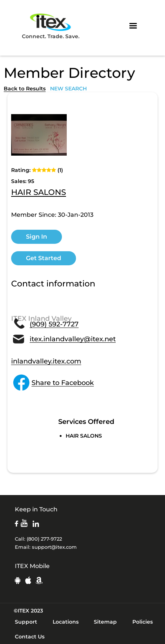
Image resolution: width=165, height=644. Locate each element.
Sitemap (105, 622)
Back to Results (25, 89)
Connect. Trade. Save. (51, 26)
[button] (133, 26)
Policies (143, 622)
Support (26, 622)
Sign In (37, 237)
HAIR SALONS (39, 193)
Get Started (44, 258)
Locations (66, 622)
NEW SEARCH (68, 89)
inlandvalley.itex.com (46, 361)
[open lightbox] (39, 135)
